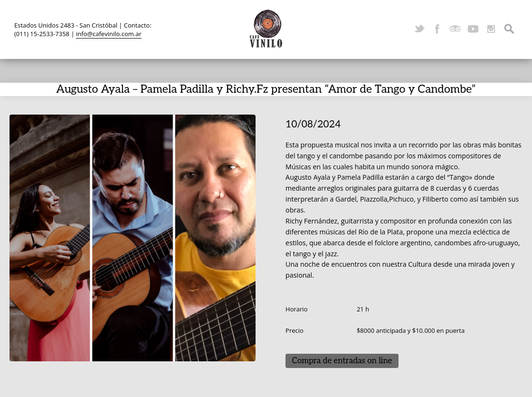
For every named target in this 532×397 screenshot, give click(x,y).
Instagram (491, 29)
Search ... (509, 29)
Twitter (419, 29)
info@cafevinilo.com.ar (109, 34)
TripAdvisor (455, 29)
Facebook (437, 29)
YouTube (473, 29)
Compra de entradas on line (342, 361)
